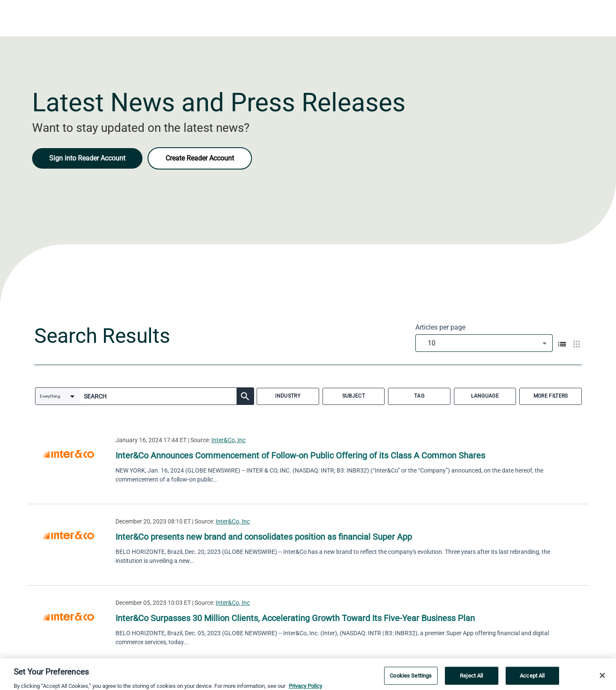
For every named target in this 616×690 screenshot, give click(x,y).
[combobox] (484, 343)
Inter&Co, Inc (228, 440)
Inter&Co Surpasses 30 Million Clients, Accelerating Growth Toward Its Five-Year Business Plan (295, 618)
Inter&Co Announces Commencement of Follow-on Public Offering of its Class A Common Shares (300, 455)
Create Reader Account (200, 158)
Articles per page (440, 327)
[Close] (602, 680)
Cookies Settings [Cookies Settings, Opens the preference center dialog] (411, 680)
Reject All (471, 680)
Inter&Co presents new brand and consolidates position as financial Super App (264, 537)
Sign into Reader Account (87, 158)
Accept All (532, 680)
